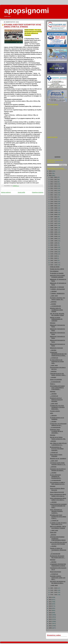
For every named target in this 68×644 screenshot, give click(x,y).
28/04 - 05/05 (54, 245)
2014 (50, 617)
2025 (50, 173)
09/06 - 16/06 (54, 232)
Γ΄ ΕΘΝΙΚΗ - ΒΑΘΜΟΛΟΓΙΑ (57, 294)
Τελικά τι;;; (53, 384)
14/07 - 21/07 (54, 221)
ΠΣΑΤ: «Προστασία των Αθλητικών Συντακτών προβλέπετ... (56, 511)
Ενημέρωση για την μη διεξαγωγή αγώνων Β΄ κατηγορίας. (56, 400)
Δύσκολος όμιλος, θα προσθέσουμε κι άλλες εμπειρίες (57, 310)
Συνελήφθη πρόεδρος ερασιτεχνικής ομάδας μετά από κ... (58, 578)
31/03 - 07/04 (54, 254)
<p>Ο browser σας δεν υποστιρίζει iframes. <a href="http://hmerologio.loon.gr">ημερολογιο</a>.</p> (57, 148)
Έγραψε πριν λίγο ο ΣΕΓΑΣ (57, 269)
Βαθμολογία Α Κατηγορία (56, 348)
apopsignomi (27, 11)
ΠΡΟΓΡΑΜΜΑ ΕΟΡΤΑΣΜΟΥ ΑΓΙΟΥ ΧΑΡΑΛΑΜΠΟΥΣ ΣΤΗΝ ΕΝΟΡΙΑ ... (57, 388)
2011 (50, 624)
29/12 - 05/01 (54, 177)
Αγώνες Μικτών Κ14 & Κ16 (57, 492)
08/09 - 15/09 (54, 212)
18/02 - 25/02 (54, 261)
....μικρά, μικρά (54, 296)
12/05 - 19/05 (54, 241)
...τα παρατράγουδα (55, 554)
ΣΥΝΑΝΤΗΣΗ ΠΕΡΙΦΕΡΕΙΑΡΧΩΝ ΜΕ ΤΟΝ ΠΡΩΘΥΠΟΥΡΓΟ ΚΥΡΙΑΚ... (58, 354)
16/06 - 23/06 (54, 230)
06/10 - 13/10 (54, 204)
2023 (50, 597)
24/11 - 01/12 (54, 188)
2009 (50, 628)
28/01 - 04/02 (54, 588)
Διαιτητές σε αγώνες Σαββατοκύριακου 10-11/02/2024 (56, 319)
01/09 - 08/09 (54, 215)
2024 (50, 175)
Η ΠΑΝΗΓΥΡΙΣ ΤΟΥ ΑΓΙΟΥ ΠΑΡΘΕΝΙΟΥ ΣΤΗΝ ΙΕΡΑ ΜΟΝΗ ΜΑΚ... (57, 407)
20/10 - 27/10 (54, 199)
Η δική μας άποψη (55, 267)
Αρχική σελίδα (21, 192)
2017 (50, 611)
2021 (50, 602)
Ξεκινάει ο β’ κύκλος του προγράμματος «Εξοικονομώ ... (58, 550)
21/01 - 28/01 (54, 590)
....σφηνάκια (53, 350)
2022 (50, 600)
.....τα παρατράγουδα (55, 306)
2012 (50, 621)
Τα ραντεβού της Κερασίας (57, 273)
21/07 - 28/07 (54, 219)
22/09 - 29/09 (54, 208)
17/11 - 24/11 (54, 191)
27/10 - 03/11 (54, 197)
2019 (50, 606)
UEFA (52, 413)
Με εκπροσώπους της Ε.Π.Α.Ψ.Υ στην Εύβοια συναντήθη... (57, 449)
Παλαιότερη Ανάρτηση (38, 192)
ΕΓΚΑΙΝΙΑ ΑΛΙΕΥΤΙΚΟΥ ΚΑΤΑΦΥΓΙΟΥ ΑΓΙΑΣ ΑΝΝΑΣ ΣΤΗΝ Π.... (58, 517)
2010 (50, 626)
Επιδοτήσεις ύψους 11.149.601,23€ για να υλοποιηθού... (57, 431)
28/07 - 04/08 (54, 217)
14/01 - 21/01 (54, 592)
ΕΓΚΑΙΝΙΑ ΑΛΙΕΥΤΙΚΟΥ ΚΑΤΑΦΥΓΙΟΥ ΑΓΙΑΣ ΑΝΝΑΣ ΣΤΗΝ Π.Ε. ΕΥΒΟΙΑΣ (23, 26)
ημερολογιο (57, 157)
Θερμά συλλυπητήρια (56, 572)
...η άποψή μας (54, 453)
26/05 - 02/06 (54, 236)
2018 (50, 608)
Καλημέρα (53, 323)
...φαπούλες (53, 535)
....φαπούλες (53, 302)
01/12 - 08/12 (54, 186)
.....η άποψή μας (54, 521)
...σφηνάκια (53, 441)
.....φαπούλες (53, 415)
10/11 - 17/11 (54, 193)
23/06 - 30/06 (54, 228)
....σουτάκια (53, 304)
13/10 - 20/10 (54, 201)
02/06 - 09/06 (54, 234)
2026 (50, 171)
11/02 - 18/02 (54, 263)
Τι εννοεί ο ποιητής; (55, 411)
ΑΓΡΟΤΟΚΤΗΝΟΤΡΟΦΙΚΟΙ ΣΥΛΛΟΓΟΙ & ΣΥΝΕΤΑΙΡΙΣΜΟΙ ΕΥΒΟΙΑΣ (58, 539)
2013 (50, 619)
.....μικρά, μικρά (54, 530)
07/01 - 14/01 (54, 595)
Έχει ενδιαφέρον (54, 271)
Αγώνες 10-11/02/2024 (56, 380)
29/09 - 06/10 (54, 206)
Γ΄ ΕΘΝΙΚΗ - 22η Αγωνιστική (57, 289)
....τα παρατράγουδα (55, 382)
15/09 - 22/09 (54, 210)
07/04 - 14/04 (54, 252)
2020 (50, 604)
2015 (50, 615)
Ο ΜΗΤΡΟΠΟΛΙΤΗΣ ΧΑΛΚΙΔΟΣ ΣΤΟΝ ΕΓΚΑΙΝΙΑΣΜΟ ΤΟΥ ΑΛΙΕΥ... (58, 506)
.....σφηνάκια (53, 291)
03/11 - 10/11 (54, 195)
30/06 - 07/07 (54, 225)
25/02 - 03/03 (54, 258)
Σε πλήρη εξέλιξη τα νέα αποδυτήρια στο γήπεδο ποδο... (57, 361)
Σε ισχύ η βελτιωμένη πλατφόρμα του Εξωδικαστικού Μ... (56, 476)
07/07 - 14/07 (54, 223)
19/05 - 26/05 (54, 239)
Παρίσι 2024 (53, 532)
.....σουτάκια (53, 421)
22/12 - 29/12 (54, 180)
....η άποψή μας (54, 358)
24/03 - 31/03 (54, 256)
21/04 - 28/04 (54, 247)
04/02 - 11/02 (54, 265)
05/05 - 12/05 (54, 243)
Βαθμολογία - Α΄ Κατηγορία (57, 287)
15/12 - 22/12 (54, 182)
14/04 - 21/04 (54, 250)
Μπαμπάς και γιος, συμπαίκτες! (58, 459)
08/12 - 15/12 (54, 184)
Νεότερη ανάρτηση (6, 192)
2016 (50, 613)
